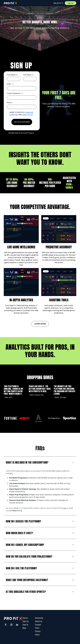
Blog (24, 628)
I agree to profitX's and (21, 114)
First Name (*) (12, 75)
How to (61, 3)
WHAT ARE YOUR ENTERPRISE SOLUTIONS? (27, 580)
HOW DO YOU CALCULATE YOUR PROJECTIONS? (29, 556)
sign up (71, 3)
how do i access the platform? (23, 521)
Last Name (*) (28, 75)
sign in (56, 3)
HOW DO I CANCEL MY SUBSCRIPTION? (25, 545)
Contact (38, 624)
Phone (9, 103)
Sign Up (26, 621)
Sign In (32, 133)
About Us (39, 621)
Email (10, 84)
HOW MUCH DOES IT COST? (19, 533)
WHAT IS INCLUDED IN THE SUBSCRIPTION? (27, 462)
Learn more (40, 324)
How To (25, 624)
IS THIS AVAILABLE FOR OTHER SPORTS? (26, 592)
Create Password (15, 93)
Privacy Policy (27, 115)
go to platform (22, 122)
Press (37, 628)
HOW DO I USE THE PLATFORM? (21, 568)
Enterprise (39, 618)
